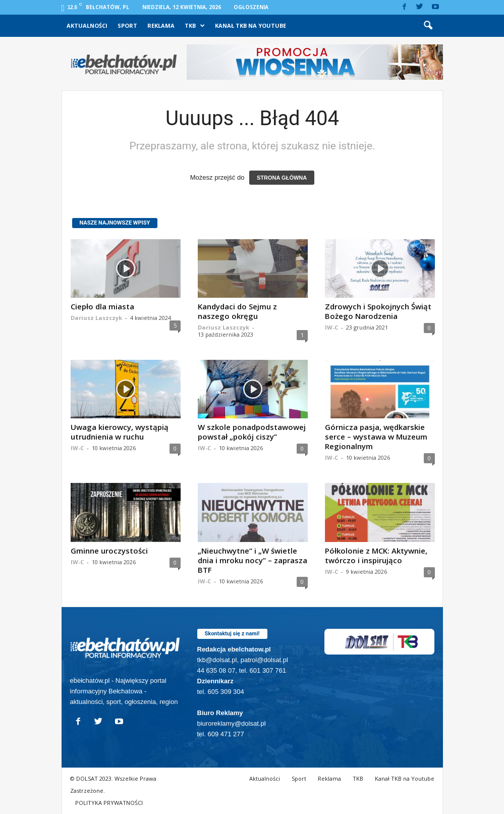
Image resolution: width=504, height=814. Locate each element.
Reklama (161, 25)
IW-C (331, 327)
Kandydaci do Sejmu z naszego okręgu (237, 311)
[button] (428, 26)
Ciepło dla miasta (102, 306)
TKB (195, 26)
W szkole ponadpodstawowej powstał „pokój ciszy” (252, 432)
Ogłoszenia (251, 7)
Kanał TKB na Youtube (250, 25)
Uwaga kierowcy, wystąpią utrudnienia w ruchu (120, 432)
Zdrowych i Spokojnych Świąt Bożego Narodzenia (378, 311)
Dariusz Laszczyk (96, 318)
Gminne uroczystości (109, 551)
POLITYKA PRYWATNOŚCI (109, 803)
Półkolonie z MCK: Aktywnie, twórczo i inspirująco (376, 555)
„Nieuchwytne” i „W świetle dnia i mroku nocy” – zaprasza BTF (253, 560)
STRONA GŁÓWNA (282, 178)
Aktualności (87, 25)
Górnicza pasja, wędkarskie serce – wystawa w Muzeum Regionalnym (376, 437)
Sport (127, 25)
